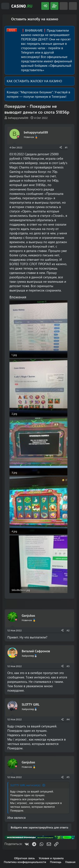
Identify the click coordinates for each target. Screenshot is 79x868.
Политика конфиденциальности (25, 862)
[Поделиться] (61, 147)
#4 (68, 719)
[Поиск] (73, 6)
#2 (68, 630)
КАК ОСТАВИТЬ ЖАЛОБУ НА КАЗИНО (34, 81)
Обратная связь (24, 858)
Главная (70, 862)
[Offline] (18, 137)
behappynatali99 (18, 118)
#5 (68, 777)
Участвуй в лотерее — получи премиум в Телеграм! (38, 94)
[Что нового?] (64, 6)
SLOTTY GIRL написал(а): (25, 785)
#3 (68, 666)
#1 (66, 147)
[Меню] (5, 6)
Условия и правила (51, 858)
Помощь (56, 862)
